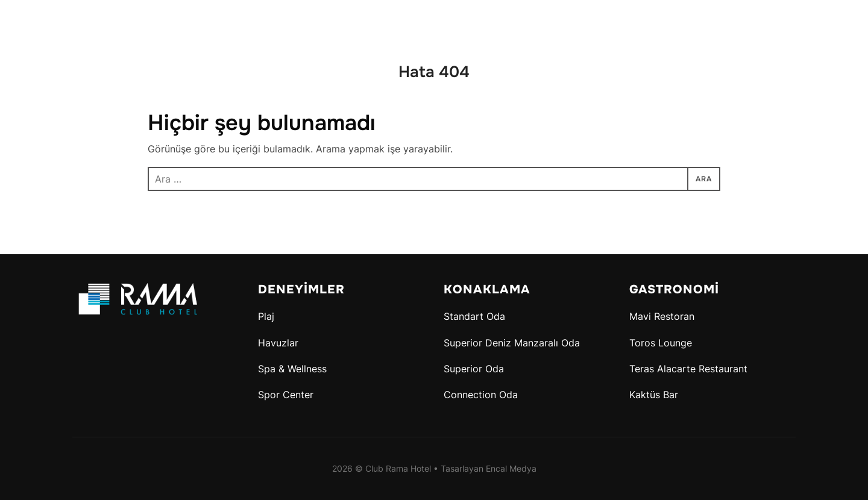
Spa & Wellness (292, 369)
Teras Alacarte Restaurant (688, 369)
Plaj (266, 316)
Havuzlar (278, 343)
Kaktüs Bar (654, 395)
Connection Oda (481, 395)
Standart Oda (474, 316)
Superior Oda (474, 369)
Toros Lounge (661, 343)
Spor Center (286, 395)
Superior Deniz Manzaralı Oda (512, 343)
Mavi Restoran (662, 316)
